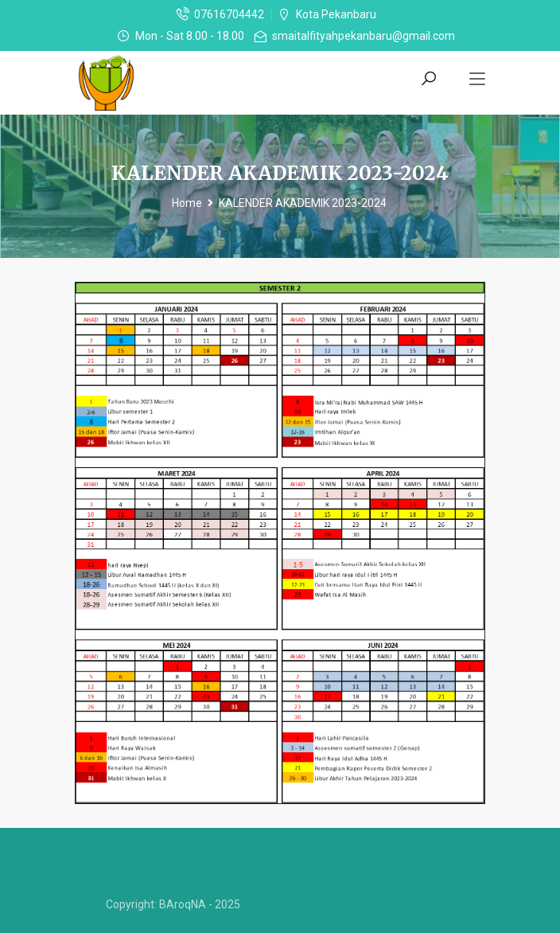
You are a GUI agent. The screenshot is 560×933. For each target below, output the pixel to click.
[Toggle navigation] (477, 80)
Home (187, 203)
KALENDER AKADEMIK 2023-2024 (303, 203)
